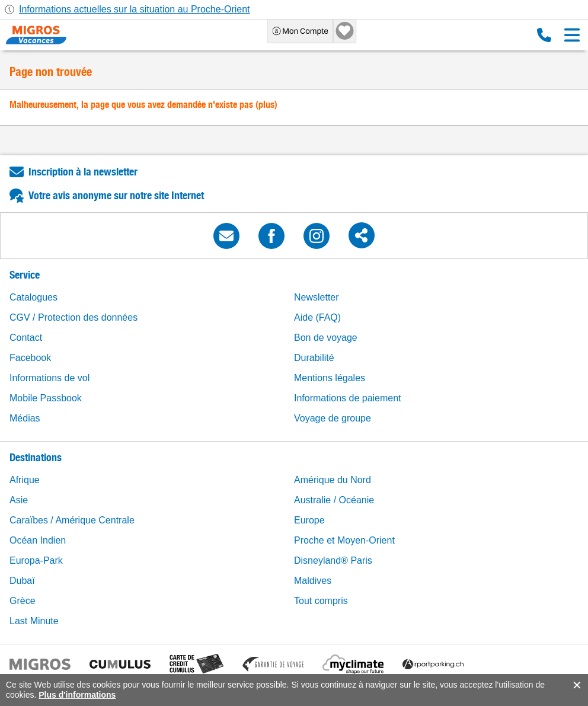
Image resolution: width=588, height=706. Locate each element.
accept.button (576, 685)
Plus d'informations (77, 695)
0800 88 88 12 (544, 35)
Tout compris (321, 601)
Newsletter (317, 297)
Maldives (313, 581)
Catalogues (33, 297)
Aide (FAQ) (317, 317)
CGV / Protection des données (73, 317)
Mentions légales (330, 378)
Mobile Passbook (46, 398)
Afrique (25, 480)
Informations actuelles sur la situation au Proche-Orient (135, 9)
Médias (25, 418)
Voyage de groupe (333, 418)
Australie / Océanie (334, 500)
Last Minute (34, 621)
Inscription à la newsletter (83, 172)
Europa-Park (36, 560)
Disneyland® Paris (333, 560)
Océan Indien (38, 540)
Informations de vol (49, 378)
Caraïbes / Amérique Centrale (72, 520)
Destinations (36, 457)
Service (25, 275)
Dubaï (22, 581)
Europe (309, 520)
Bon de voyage (326, 338)
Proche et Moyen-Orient (344, 540)
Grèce (23, 601)
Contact (26, 338)
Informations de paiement (348, 398)
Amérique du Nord (333, 480)
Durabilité (314, 358)
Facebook (30, 358)
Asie (19, 500)
